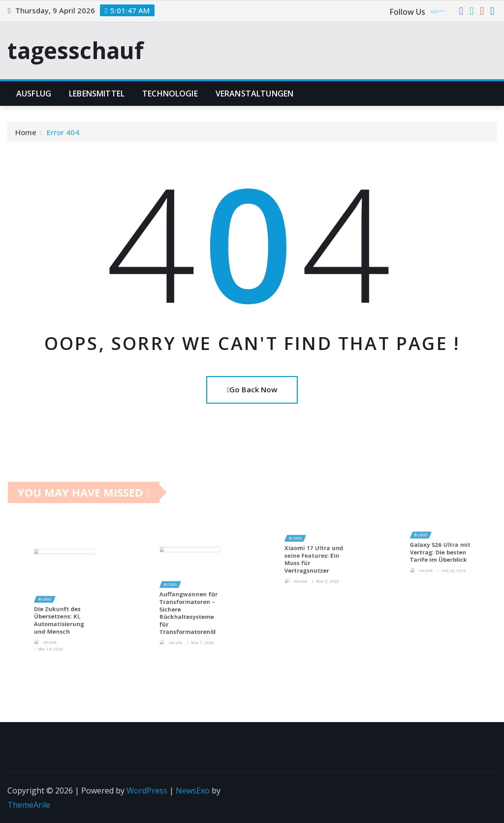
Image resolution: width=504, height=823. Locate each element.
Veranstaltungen (254, 94)
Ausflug (34, 94)
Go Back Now (252, 389)
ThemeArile (29, 805)
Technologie (170, 94)
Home (26, 137)
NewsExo (193, 791)
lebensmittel (97, 94)
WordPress (147, 791)
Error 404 (63, 137)
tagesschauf (76, 50)
